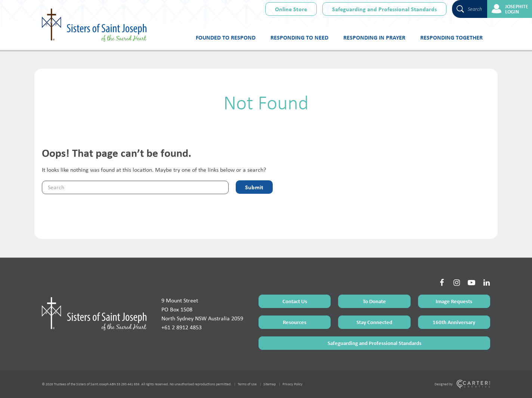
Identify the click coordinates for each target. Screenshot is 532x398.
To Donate (374, 301)
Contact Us (295, 301)
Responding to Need (299, 37)
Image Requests (454, 301)
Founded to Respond (226, 37)
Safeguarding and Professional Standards (384, 9)
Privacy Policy (293, 384)
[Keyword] (135, 187)
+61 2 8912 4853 (182, 327)
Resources (295, 322)
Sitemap (270, 384)
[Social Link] (442, 283)
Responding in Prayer (374, 37)
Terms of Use (247, 384)
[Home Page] (94, 314)
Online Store (291, 9)
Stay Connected (374, 322)
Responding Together (451, 37)
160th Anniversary (454, 322)
